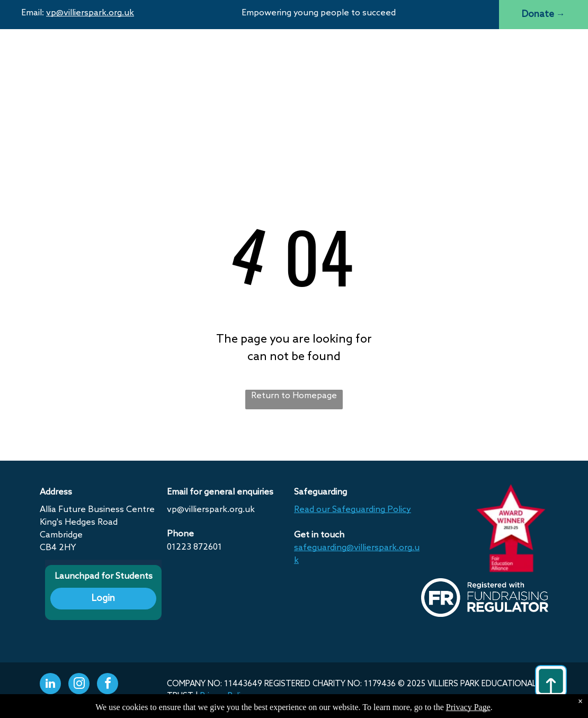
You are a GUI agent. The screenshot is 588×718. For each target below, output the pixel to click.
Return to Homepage (294, 396)
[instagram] (79, 685)
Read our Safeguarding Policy (353, 510)
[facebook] (108, 685)
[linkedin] (50, 685)
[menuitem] (193, 55)
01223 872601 (194, 547)
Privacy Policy (225, 696)
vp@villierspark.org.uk (90, 13)
